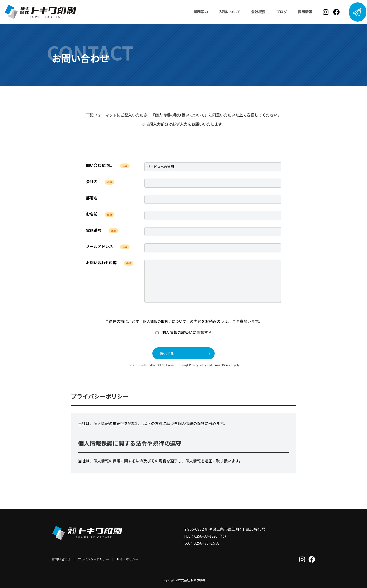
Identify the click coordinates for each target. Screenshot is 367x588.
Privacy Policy (198, 365)
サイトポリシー (132, 559)
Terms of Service (222, 365)
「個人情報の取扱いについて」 (165, 321)
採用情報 (298, 12)
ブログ (274, 12)
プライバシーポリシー (96, 559)
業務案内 (190, 12)
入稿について (220, 12)
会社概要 (250, 12)
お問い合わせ (62, 559)
